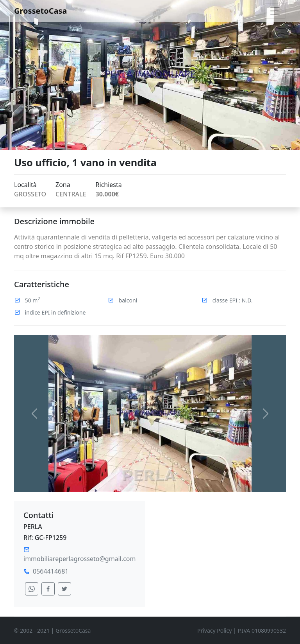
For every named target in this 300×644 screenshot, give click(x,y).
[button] (34, 414)
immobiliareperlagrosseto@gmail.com (79, 559)
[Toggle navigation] (275, 11)
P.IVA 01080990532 (262, 631)
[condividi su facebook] (48, 589)
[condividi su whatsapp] (32, 589)
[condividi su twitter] (64, 589)
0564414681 (51, 571)
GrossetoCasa (41, 11)
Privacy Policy (214, 631)
